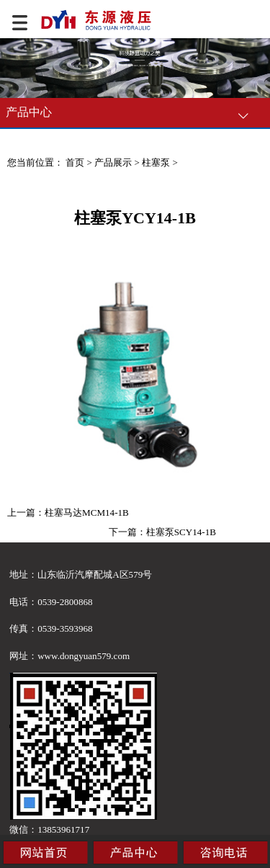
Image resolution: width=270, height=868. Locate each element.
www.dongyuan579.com (84, 656)
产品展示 (113, 162)
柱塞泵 (156, 162)
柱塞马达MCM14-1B (87, 513)
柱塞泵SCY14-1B (181, 532)
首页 (75, 162)
